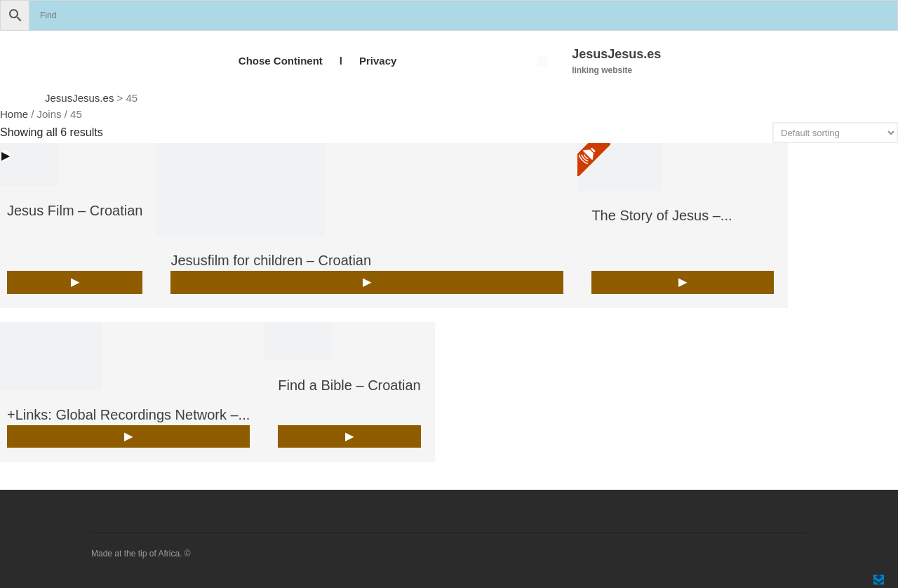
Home (14, 114)
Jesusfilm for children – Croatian (271, 260)
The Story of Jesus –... (662, 215)
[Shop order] (835, 133)
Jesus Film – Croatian (75, 211)
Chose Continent (281, 61)
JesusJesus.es (616, 54)
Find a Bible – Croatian (349, 385)
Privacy (378, 61)
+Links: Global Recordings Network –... (128, 415)
